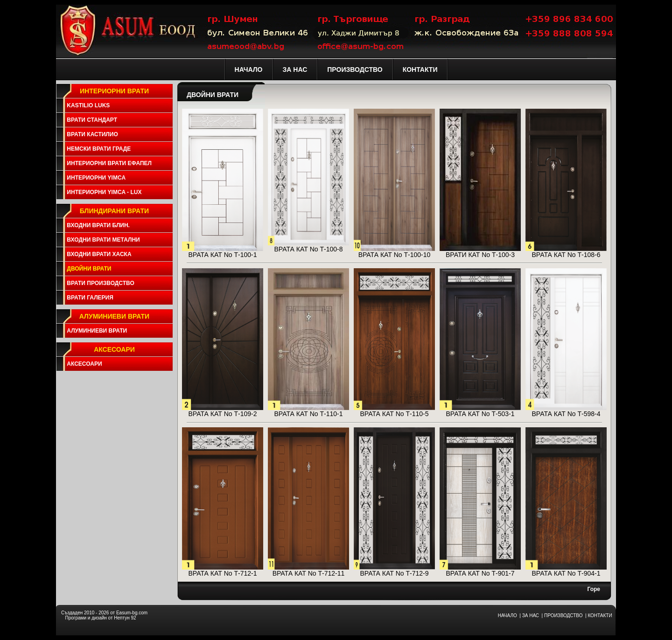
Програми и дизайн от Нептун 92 (100, 618)
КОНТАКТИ (600, 616)
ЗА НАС (531, 616)
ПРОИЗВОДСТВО (563, 616)
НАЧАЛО (507, 616)
